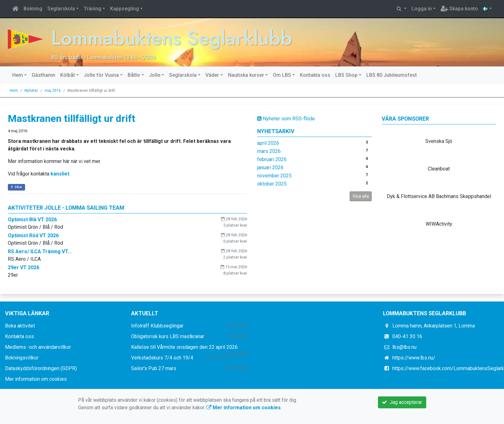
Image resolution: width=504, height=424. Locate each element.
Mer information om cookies (36, 379)
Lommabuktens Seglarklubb (173, 38)
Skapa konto (459, 9)
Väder (212, 75)
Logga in (422, 9)
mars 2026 (269, 151)
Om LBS (282, 75)
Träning (93, 9)
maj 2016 (53, 90)
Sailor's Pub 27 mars (154, 368)
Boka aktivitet (20, 326)
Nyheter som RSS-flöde (286, 118)
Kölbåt (68, 75)
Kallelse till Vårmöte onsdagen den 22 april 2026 (184, 347)
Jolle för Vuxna (101, 75)
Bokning (33, 9)
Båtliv (134, 75)
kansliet (60, 174)
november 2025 (274, 175)
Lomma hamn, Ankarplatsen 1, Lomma (434, 326)
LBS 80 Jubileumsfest (392, 75)
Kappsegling (125, 9)
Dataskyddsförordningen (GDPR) (41, 368)
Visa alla (361, 196)
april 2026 (268, 143)
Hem (18, 75)
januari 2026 (270, 167)
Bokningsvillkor (22, 358)
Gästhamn (43, 75)
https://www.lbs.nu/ (414, 358)
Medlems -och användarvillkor (38, 347)
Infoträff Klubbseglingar (157, 326)
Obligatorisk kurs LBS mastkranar (168, 336)
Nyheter (31, 90)
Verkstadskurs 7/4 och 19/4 (162, 358)
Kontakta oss (315, 75)
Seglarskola (61, 9)
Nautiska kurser (246, 75)
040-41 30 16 (407, 336)
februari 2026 (272, 159)
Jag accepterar (402, 402)
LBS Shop (346, 75)
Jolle (155, 75)
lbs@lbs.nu (404, 347)
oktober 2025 (272, 183)
